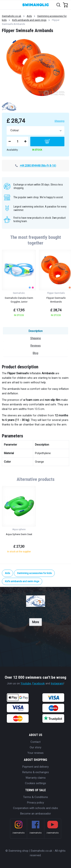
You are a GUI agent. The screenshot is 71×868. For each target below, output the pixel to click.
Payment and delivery (35, 767)
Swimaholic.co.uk (12, 16)
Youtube (26, 683)
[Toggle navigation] (5, 5)
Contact (35, 742)
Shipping (59, 121)
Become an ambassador (36, 814)
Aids (29, 16)
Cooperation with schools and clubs (35, 808)
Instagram (57, 683)
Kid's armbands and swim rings (29, 20)
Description (36, 331)
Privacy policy (35, 803)
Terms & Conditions (35, 797)
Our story (35, 747)
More (35, 622)
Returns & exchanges (36, 772)
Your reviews (35, 753)
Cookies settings (35, 783)
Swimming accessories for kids (34, 573)
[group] (19, 284)
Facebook (39, 683)
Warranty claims (36, 778)
